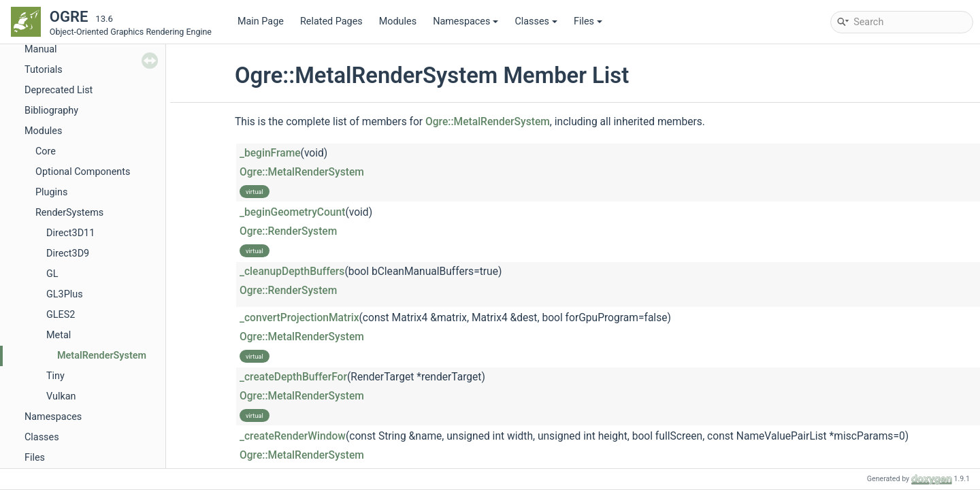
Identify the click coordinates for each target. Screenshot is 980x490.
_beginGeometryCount (292, 212)
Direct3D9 (68, 254)
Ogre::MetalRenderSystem (488, 122)
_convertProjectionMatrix (299, 318)
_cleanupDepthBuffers (292, 272)
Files (588, 21)
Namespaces (465, 21)
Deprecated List (59, 90)
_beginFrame (270, 153)
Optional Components (83, 172)
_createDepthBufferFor (293, 377)
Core (46, 151)
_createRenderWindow (293, 436)
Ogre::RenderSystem (288, 231)
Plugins (51, 192)
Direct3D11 (70, 233)
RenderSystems (69, 213)
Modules (398, 21)
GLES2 (61, 315)
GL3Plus (65, 294)
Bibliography (51, 111)
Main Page (261, 21)
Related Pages (331, 21)
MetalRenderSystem (102, 356)
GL (52, 274)
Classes (536, 21)
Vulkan (61, 396)
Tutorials (44, 70)
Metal (59, 335)
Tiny (55, 376)
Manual (41, 49)
